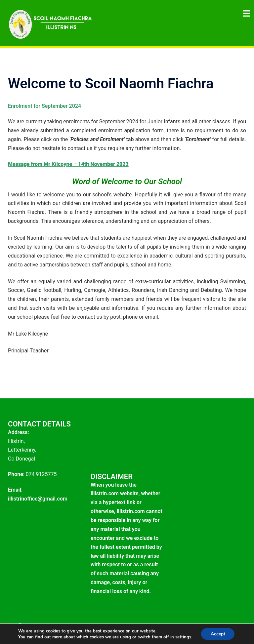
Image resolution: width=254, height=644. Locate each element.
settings (183, 637)
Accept (218, 634)
